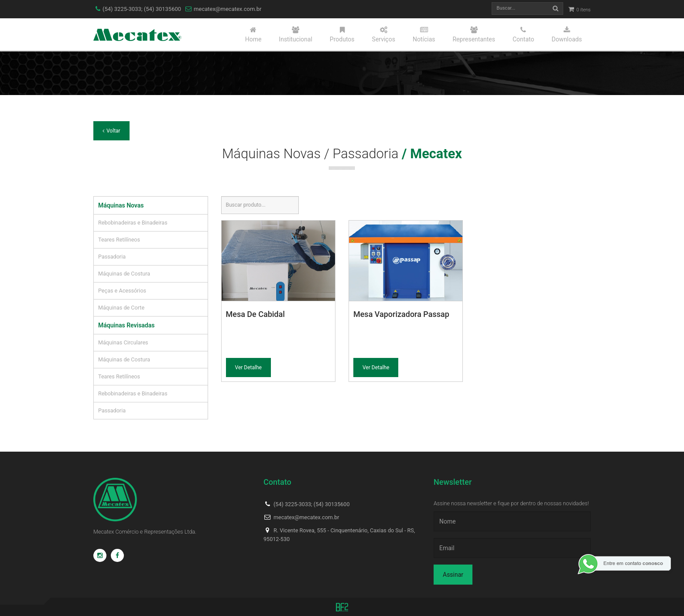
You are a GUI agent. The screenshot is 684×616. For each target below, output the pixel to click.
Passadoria (112, 257)
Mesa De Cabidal (255, 314)
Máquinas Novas (121, 205)
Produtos (342, 34)
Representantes (474, 34)
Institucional (296, 34)
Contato (523, 34)
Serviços (384, 34)
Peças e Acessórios (122, 291)
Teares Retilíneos (119, 240)
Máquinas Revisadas (126, 325)
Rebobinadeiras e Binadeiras (133, 223)
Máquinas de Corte (121, 308)
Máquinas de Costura (124, 274)
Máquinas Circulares (123, 342)
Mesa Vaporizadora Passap (401, 314)
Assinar (453, 575)
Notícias (424, 34)
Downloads (567, 34)
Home (253, 34)
